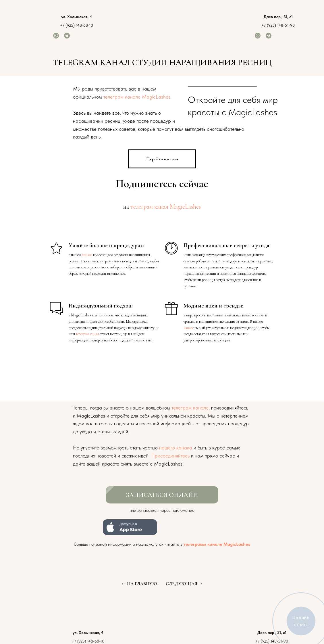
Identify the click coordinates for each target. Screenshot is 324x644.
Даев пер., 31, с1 (278, 17)
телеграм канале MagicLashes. (137, 97)
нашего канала (176, 448)
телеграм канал (87, 334)
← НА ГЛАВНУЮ (139, 584)
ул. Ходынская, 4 (77, 17)
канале (87, 255)
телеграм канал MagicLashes (166, 207)
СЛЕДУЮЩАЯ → (184, 584)
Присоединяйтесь (170, 456)
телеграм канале (190, 408)
